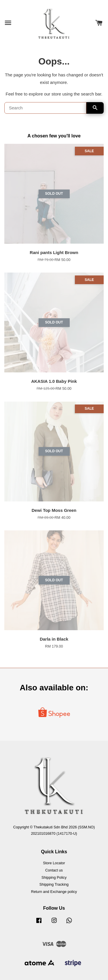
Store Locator (54, 863)
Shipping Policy (54, 877)
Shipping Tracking (54, 884)
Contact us (54, 870)
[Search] (45, 108)
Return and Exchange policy (54, 892)
